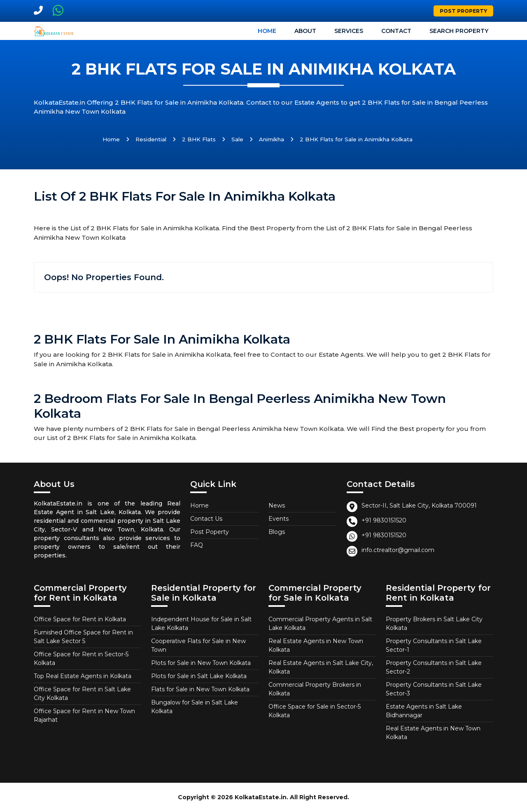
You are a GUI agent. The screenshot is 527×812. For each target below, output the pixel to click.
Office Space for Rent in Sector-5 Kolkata (81, 659)
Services (349, 31)
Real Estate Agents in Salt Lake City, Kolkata (321, 667)
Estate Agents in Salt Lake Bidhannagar (424, 711)
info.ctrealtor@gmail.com (398, 550)
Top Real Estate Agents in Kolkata (83, 676)
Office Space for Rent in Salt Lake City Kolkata (82, 694)
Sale (237, 139)
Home (267, 31)
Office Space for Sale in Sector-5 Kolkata (315, 711)
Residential (151, 139)
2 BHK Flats (199, 139)
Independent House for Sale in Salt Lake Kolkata (201, 624)
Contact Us (206, 519)
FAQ (197, 545)
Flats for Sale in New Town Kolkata (200, 689)
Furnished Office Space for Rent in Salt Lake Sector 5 (83, 637)
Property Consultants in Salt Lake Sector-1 (434, 645)
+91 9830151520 (384, 520)
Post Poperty (210, 532)
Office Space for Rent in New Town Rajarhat (84, 715)
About (305, 31)
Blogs (277, 532)
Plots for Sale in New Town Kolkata (201, 663)
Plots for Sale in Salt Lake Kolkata (199, 676)
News (277, 505)
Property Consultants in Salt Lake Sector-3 (434, 689)
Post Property (463, 11)
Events (279, 519)
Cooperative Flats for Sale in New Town (198, 645)
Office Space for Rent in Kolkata (80, 619)
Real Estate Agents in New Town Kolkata (316, 645)
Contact (396, 31)
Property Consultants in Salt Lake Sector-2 (434, 667)
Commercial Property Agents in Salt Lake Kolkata (320, 624)
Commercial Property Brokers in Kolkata (315, 689)
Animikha (272, 139)
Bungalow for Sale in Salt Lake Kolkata (195, 707)
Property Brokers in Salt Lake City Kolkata (434, 624)
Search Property (459, 31)
